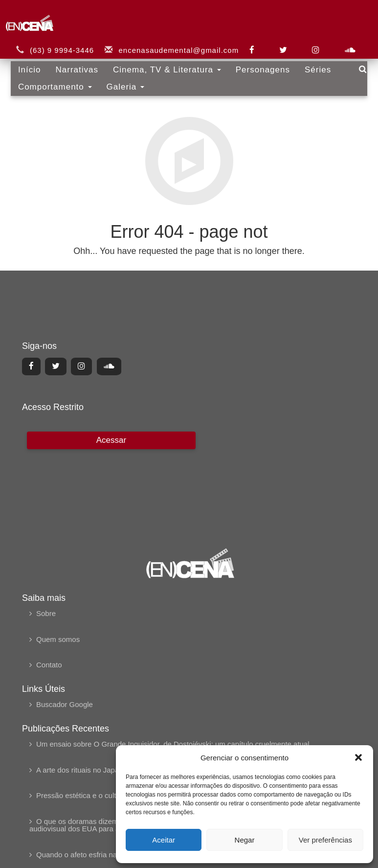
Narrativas (72, 62)
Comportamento (50, 80)
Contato (49, 665)
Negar (245, 840)
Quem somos (58, 639)
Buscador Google (65, 704)
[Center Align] (31, 366)
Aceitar (164, 840)
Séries (313, 62)
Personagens (257, 62)
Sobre (46, 613)
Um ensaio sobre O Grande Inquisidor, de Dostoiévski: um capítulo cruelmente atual (173, 744)
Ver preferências (325, 840)
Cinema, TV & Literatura (162, 62)
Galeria (120, 80)
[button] (358, 757)
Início (25, 62)
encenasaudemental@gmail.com (174, 43)
